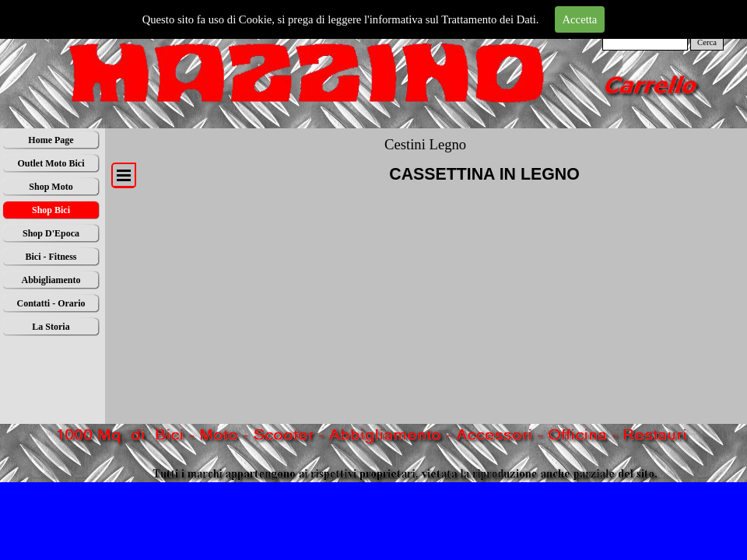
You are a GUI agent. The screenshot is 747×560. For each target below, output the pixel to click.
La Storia (51, 327)
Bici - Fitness (51, 257)
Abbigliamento (51, 280)
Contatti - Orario (51, 303)
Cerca (707, 42)
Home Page (51, 140)
